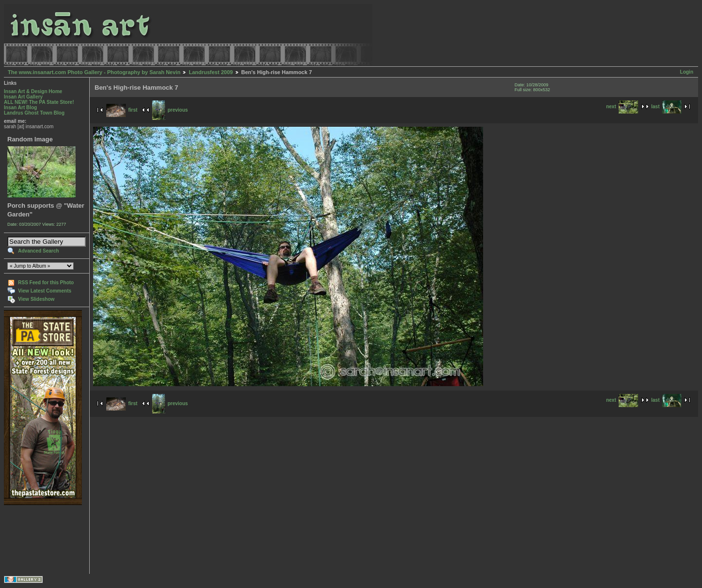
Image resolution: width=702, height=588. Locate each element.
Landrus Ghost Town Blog (34, 113)
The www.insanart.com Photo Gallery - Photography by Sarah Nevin (94, 72)
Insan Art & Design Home (33, 91)
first (122, 110)
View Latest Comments (45, 291)
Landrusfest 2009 (211, 72)
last (666, 107)
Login (687, 72)
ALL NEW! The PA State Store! (39, 102)
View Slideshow (36, 299)
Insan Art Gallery (23, 97)
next (622, 107)
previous (170, 110)
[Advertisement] (34, 539)
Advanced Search (39, 251)
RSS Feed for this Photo (46, 283)
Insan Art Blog (20, 108)
